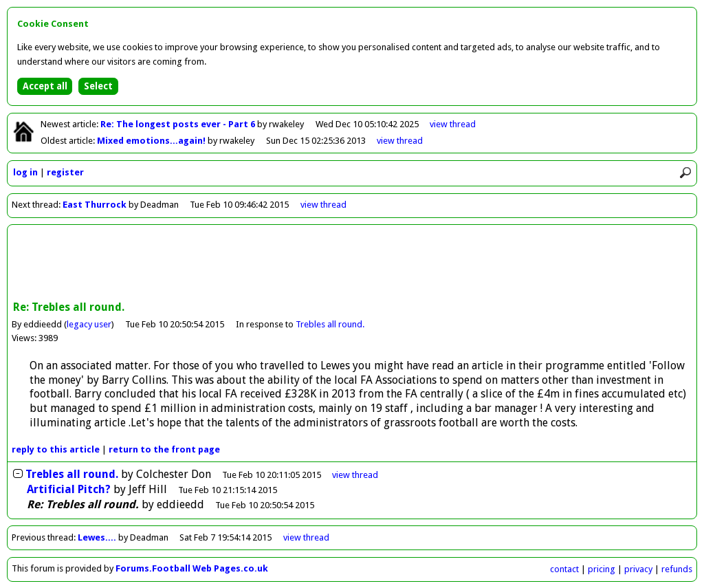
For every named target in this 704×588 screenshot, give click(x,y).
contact (564, 569)
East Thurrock (95, 205)
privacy (638, 569)
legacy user (89, 324)
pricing (602, 569)
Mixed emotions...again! (152, 141)
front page (164, 449)
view (453, 124)
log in (25, 172)
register (65, 172)
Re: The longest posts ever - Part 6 (179, 124)
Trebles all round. (330, 324)
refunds (677, 569)
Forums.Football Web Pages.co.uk (192, 568)
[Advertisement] (352, 264)
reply (56, 449)
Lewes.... (97, 537)
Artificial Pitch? (69, 489)
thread (355, 475)
